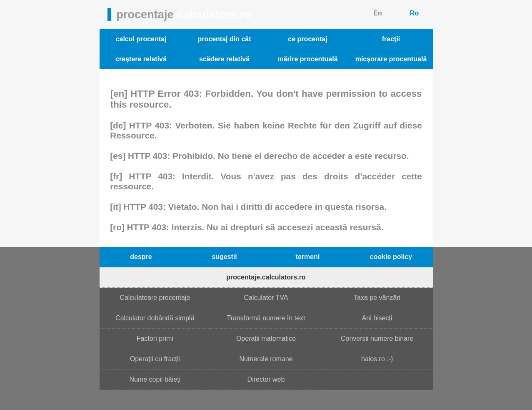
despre (141, 257)
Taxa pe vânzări (377, 298)
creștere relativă (141, 59)
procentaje (184, 14)
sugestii (224, 257)
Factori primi (155, 338)
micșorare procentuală (391, 59)
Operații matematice (266, 338)
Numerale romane (266, 359)
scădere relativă (224, 59)
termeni (308, 257)
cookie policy (391, 257)
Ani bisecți (377, 318)
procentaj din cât (224, 39)
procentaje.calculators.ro (266, 277)
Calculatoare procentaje (155, 298)
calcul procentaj (141, 39)
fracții (391, 39)
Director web (266, 379)
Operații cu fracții (155, 359)
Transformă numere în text (266, 318)
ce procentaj (307, 39)
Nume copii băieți (155, 379)
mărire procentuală (307, 59)
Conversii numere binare (377, 338)
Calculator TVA (266, 298)
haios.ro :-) (377, 359)
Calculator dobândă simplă (155, 318)
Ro (414, 13)
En (377, 13)
